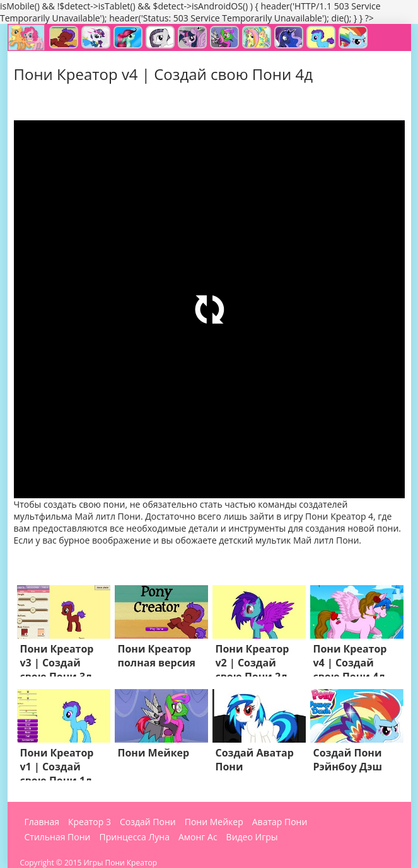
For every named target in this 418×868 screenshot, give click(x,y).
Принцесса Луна (134, 837)
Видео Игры (252, 837)
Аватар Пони (280, 822)
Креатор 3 (90, 822)
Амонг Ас (198, 837)
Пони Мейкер (214, 822)
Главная (42, 822)
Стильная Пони (58, 837)
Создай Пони (148, 822)
